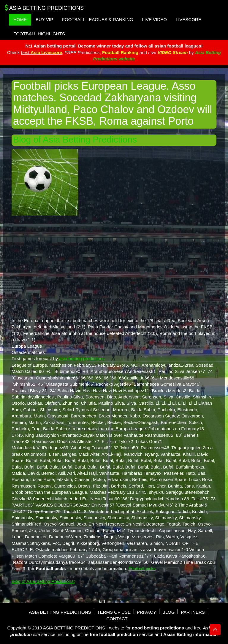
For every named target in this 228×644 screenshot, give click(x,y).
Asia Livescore (46, 52)
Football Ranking (120, 52)
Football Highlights (39, 34)
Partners (193, 612)
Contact (117, 619)
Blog (169, 612)
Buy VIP (44, 19)
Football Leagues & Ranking (98, 19)
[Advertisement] (114, 266)
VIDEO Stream (173, 52)
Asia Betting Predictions (44, 8)
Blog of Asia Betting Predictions (75, 139)
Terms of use (114, 612)
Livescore (189, 19)
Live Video (154, 19)
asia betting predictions (82, 359)
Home (20, 19)
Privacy (147, 612)
